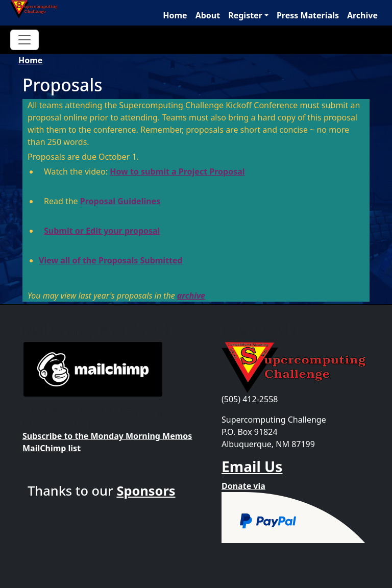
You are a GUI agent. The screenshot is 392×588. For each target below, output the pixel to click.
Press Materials (308, 15)
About (208, 15)
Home (175, 15)
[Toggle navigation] (24, 40)
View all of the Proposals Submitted (111, 260)
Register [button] (245, 15)
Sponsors (146, 491)
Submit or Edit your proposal (102, 231)
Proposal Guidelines (120, 201)
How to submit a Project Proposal (177, 171)
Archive (362, 15)
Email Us (252, 467)
